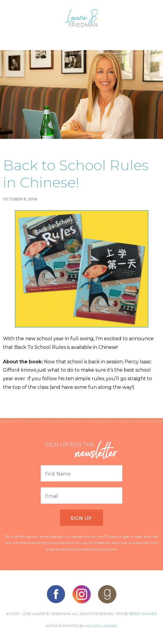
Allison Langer (101, 626)
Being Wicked (143, 614)
